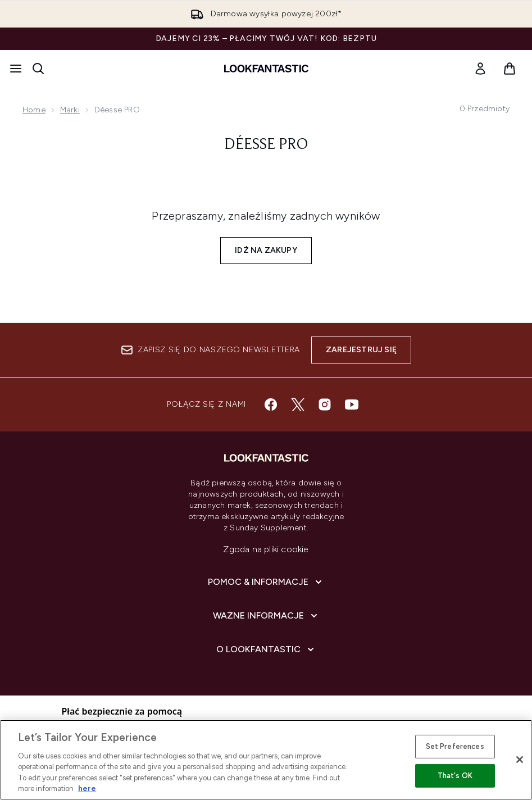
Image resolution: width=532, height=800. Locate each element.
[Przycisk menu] (16, 69)
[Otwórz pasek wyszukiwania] (38, 69)
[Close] (520, 760)
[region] (266, 760)
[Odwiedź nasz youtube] (352, 404)
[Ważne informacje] (266, 616)
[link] (480, 69)
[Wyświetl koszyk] (510, 69)
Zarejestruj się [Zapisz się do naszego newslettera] (361, 350)
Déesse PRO (266, 145)
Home (34, 110)
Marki (70, 110)
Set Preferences (455, 746)
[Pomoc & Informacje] (266, 582)
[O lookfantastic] (266, 649)
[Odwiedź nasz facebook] (271, 404)
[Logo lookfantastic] (266, 69)
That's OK (455, 776)
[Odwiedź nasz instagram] (325, 404)
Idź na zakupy (266, 250)
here (87, 788)
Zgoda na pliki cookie (266, 549)
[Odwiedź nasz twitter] (298, 404)
